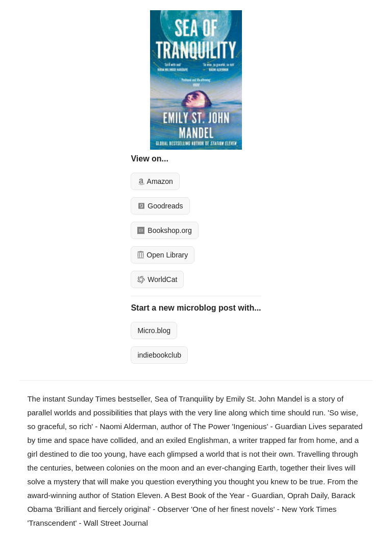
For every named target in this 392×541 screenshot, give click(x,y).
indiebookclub (159, 355)
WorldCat (157, 279)
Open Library (163, 255)
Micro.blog (154, 331)
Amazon (155, 181)
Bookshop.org (164, 230)
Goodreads (160, 206)
